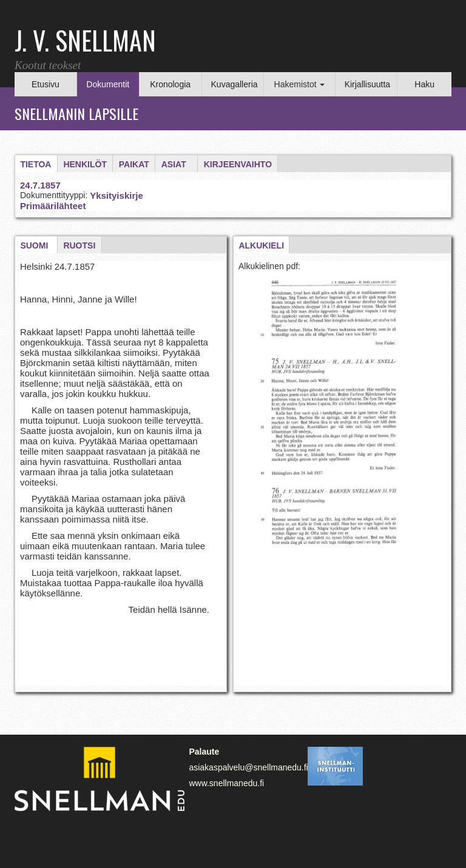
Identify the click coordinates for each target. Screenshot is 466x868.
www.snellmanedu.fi (226, 783)
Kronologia (170, 84)
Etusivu (46, 84)
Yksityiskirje (116, 195)
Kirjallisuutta (367, 84)
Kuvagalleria (235, 84)
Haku (424, 84)
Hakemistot (300, 84)
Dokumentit (108, 84)
